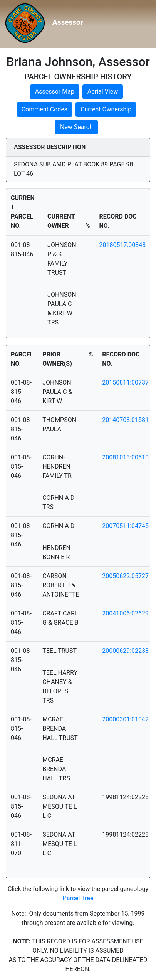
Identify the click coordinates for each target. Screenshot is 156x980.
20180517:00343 (123, 245)
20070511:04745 (125, 526)
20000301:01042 (125, 719)
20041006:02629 (125, 613)
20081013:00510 (125, 457)
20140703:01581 (125, 420)
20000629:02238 (125, 651)
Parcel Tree (78, 898)
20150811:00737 (125, 382)
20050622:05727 (125, 576)
